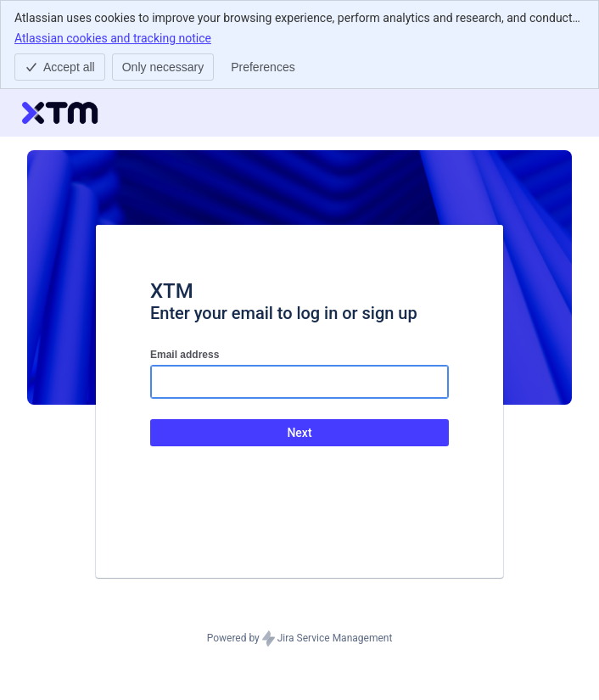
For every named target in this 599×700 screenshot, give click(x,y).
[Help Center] (60, 113)
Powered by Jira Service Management (300, 639)
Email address (185, 355)
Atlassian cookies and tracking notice (113, 37)
